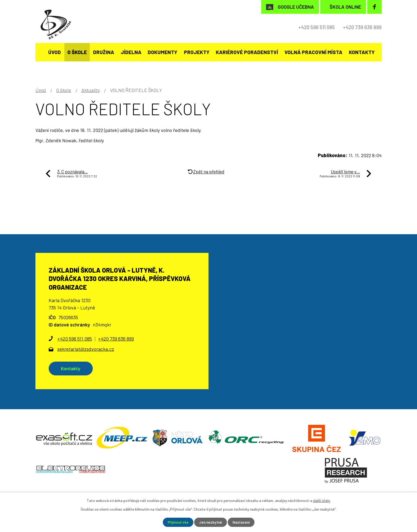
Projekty (197, 52)
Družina (104, 52)
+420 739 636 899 (360, 27)
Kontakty (362, 52)
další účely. (322, 500)
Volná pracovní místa (313, 52)
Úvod (54, 52)
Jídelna (131, 52)
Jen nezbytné (211, 522)
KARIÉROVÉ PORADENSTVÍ (247, 52)
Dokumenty (163, 52)
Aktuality (91, 90)
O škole (77, 52)
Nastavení (242, 522)
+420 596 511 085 (311, 27)
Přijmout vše (177, 522)
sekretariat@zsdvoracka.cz (86, 349)
